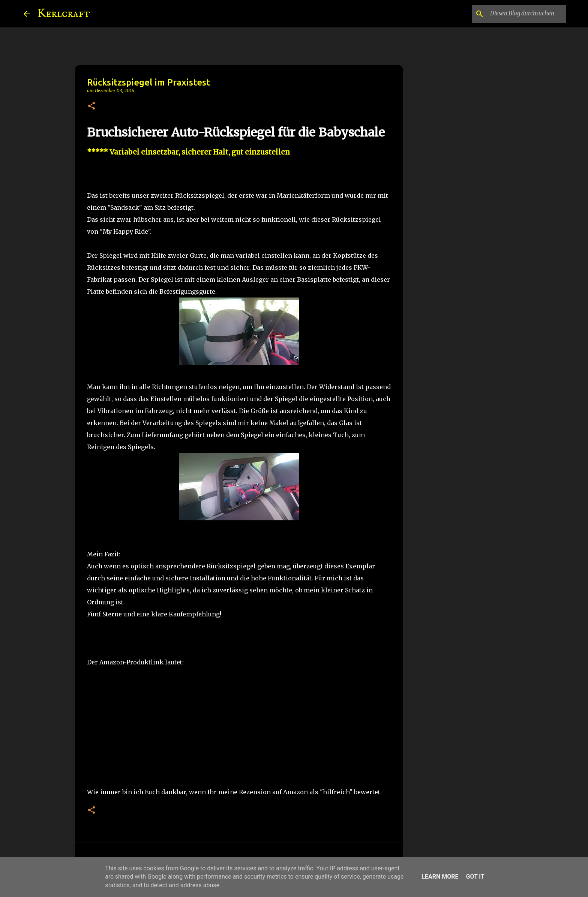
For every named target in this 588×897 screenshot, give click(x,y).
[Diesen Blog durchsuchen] (526, 14)
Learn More (440, 877)
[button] (91, 106)
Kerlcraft (64, 14)
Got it (475, 877)
